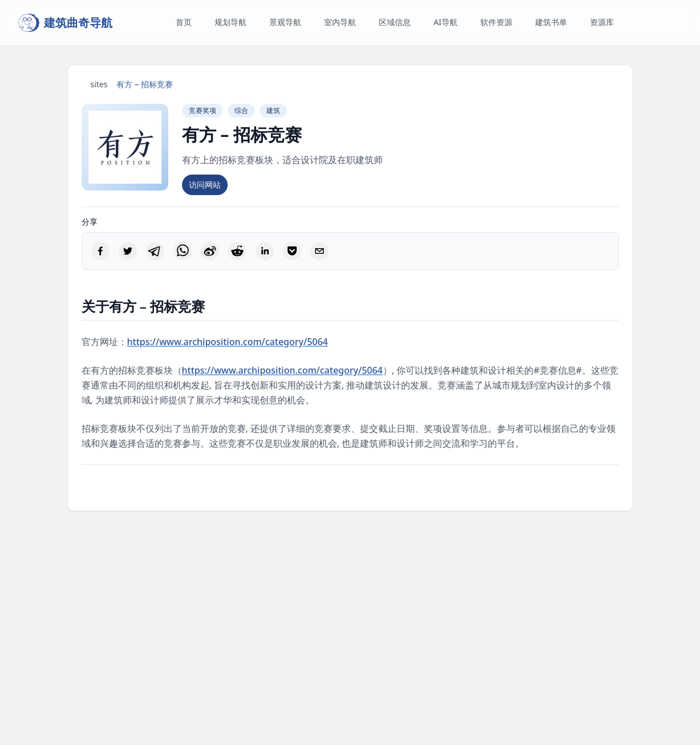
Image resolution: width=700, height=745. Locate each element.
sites (99, 84)
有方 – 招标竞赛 (144, 84)
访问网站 (205, 185)
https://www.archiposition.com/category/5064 (228, 342)
